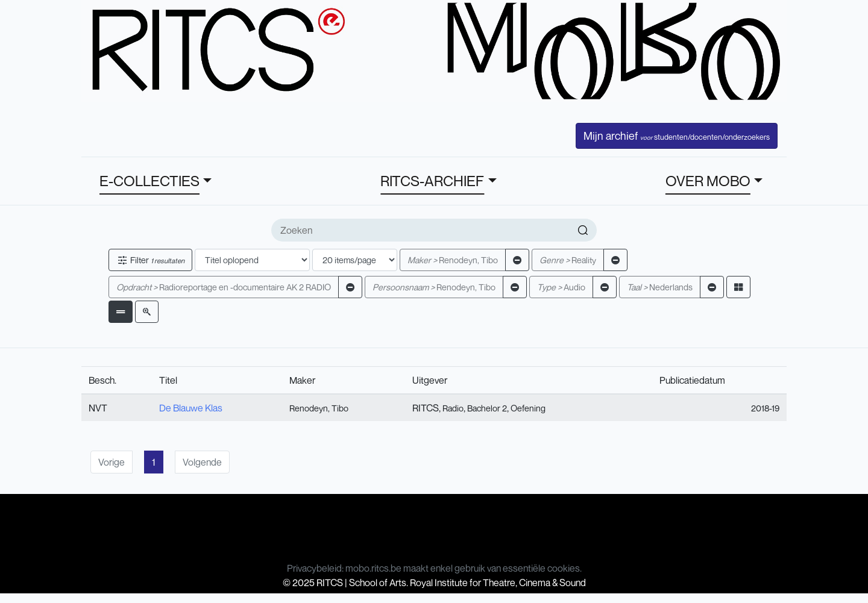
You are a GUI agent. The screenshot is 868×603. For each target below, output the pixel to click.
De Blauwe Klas (191, 408)
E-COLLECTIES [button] (149, 181)
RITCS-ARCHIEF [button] (432, 181)
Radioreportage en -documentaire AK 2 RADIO (224, 287)
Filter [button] (150, 260)
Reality (568, 260)
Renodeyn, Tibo (453, 260)
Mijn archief (677, 136)
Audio (561, 287)
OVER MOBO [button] (708, 181)
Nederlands (660, 287)
